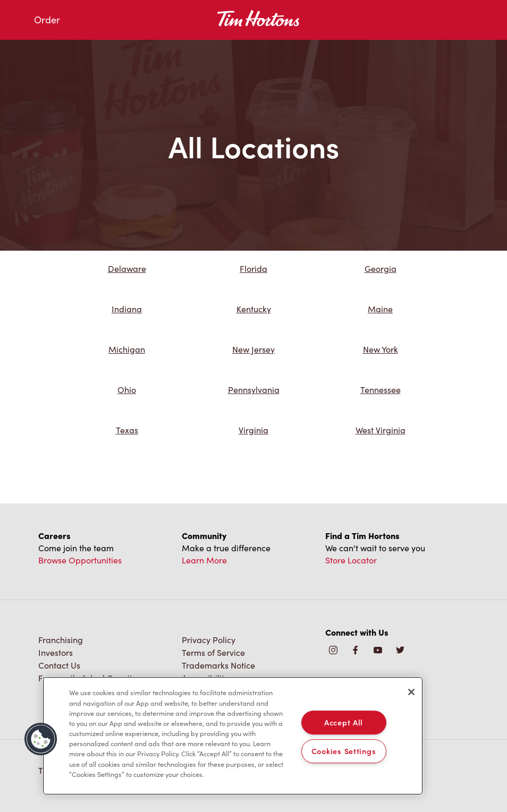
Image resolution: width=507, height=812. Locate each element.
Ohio (127, 390)
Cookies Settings (344, 751)
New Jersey (253, 349)
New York (381, 349)
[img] (400, 651)
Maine (380, 309)
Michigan (127, 349)
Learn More (204, 560)
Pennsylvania (254, 390)
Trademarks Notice (218, 665)
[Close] (411, 692)
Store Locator (351, 560)
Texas (127, 430)
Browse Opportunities (80, 560)
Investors (56, 652)
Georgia (381, 268)
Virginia (253, 430)
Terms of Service (213, 652)
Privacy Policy (209, 640)
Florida (253, 268)
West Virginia (381, 430)
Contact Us (59, 665)
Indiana (127, 309)
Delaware (127, 268)
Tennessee (381, 390)
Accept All (344, 722)
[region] (233, 736)
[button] (41, 739)
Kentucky (254, 309)
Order (47, 20)
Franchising (61, 640)
